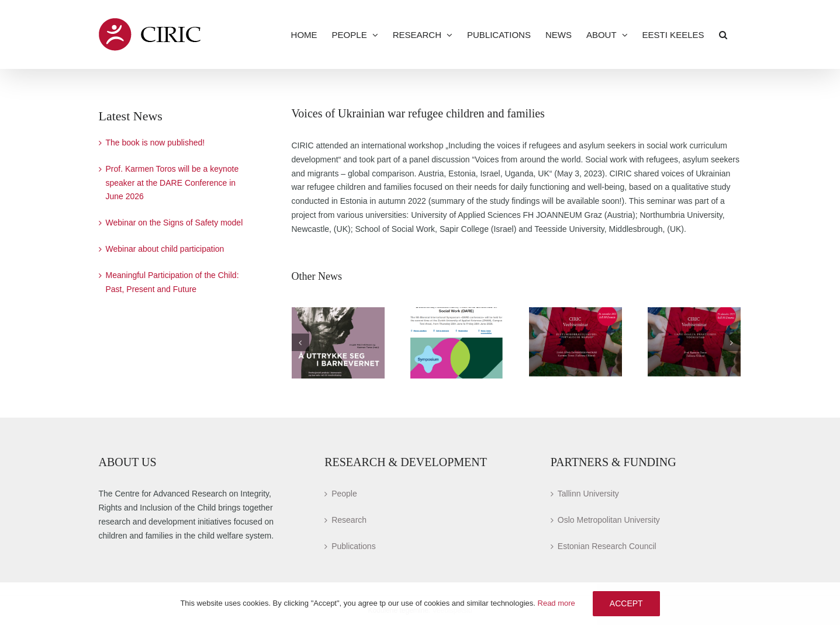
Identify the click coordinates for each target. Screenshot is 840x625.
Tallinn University (588, 494)
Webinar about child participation (165, 249)
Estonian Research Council (607, 546)
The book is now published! (155, 143)
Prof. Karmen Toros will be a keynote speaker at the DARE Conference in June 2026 (172, 183)
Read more (556, 603)
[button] (723, 34)
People (344, 494)
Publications (354, 546)
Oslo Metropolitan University (609, 520)
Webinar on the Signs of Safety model (174, 223)
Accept (626, 603)
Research (349, 520)
